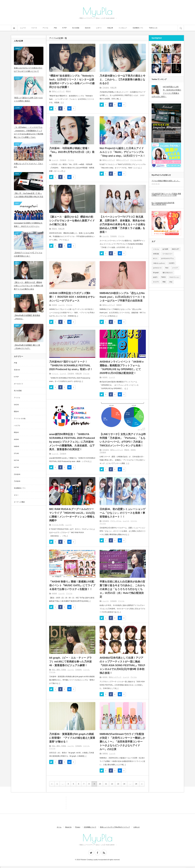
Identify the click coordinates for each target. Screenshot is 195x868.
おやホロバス (157, 268)
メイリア (175, 268)
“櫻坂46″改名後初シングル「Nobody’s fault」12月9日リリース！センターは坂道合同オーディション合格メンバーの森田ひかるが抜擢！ (72, 81)
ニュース (23, 28)
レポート (99, 28)
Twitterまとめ (153, 28)
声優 (55, 28)
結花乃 (155, 277)
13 (118, 784)
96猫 (164, 282)
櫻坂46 (68, 91)
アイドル (45, 28)
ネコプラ (156, 282)
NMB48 (119, 305)
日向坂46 (106, 450)
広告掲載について (90, 827)
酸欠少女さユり (168, 273)
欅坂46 (127, 450)
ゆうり (155, 258)
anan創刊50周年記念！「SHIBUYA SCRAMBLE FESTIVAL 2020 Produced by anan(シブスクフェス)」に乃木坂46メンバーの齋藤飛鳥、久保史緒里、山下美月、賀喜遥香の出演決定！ (72, 442)
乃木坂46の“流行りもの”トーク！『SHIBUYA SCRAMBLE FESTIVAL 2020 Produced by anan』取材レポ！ (71, 365)
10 (100, 784)
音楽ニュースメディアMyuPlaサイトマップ (115, 827)
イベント (55, 373)
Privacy (78, 827)
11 (106, 784)
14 (124, 784)
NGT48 (16, 460)
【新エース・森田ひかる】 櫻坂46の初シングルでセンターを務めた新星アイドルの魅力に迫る (72, 221)
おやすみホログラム (167, 258)
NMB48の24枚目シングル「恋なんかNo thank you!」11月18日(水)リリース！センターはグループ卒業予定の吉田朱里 (122, 297)
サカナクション (174, 277)
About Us (68, 827)
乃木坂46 (106, 88)
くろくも (156, 249)
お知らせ (137, 827)
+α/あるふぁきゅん (159, 263)
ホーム (59, 827)
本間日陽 (156, 254)
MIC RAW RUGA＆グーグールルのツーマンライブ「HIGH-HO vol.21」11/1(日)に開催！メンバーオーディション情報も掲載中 (72, 515)
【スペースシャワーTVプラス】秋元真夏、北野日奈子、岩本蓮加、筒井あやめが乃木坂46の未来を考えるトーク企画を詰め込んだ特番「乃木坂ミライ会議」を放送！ (123, 224)
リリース (34, 28)
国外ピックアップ (123, 160)
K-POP (64, 28)
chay (171, 282)
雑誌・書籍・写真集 (59, 670)
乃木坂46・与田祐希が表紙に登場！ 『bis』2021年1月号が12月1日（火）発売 (72, 152)
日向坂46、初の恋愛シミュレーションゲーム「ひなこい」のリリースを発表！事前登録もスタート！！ (123, 513)
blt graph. (156, 273)
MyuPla (97, 11)
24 (136, 784)
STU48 (16, 453)
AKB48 (54, 305)
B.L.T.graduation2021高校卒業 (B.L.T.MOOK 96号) (163, 204)
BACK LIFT (176, 249)
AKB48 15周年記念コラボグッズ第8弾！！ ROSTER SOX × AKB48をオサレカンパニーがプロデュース (72, 297)
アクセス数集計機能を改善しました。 (166, 181)
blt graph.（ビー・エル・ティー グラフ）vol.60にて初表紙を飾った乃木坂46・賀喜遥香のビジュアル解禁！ (70, 662)
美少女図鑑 (76, 28)
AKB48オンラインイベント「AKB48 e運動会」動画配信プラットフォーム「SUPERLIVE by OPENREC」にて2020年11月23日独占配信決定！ (122, 367)
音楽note (88, 28)
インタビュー (123, 28)
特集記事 (110, 28)
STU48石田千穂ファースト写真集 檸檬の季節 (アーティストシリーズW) (166, 195)
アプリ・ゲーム (116, 521)
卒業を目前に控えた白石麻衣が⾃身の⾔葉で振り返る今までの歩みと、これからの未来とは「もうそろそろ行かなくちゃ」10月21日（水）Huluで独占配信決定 (122, 589)
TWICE (163, 277)
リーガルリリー (167, 254)
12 (112, 784)
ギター (16, 495)
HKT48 (16, 467)
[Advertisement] (53, 803)
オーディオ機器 (19, 502)
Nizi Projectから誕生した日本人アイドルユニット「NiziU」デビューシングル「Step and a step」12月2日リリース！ (122, 152)
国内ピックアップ (58, 91)
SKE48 (16, 405)
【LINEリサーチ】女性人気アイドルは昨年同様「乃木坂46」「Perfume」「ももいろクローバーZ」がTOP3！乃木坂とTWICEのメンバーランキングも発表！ (123, 440)
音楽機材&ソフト (138, 28)
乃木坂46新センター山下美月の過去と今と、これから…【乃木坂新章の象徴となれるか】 (123, 80)
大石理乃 (172, 263)
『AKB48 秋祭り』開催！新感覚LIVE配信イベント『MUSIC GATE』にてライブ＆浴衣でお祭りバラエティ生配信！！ (72, 585)
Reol (167, 268)
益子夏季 (165, 249)
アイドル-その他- (136, 160)
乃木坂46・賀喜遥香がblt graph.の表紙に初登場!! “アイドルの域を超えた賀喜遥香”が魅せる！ (72, 738)
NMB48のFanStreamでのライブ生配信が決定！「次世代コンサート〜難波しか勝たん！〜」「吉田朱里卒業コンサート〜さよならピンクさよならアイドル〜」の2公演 (122, 742)
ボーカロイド (19, 384)
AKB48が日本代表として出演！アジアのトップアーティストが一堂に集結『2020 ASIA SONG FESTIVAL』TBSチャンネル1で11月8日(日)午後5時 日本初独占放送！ (123, 665)
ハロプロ (17, 426)
